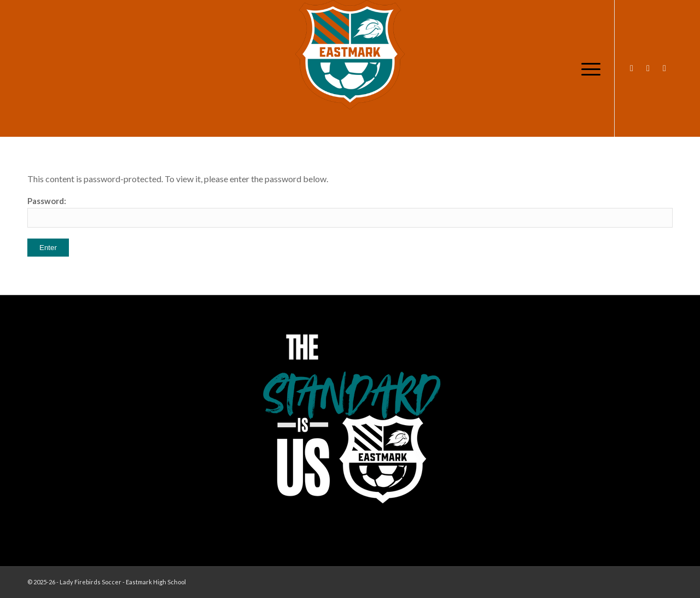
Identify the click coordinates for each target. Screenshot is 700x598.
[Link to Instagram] (632, 68)
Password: (350, 212)
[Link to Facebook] (648, 68)
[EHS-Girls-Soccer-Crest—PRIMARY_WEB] (350, 55)
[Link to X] (664, 68)
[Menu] (587, 68)
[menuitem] (587, 68)
